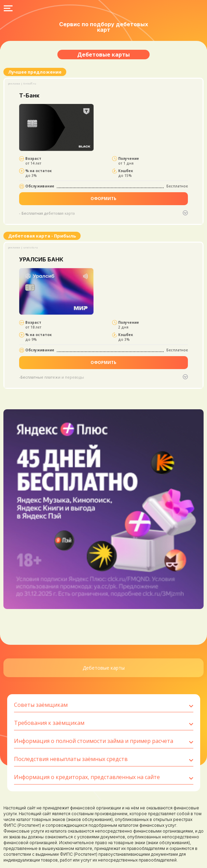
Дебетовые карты (104, 668)
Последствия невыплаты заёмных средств (104, 759)
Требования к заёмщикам (104, 723)
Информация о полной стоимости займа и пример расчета (104, 741)
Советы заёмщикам (104, 705)
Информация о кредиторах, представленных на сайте (104, 777)
